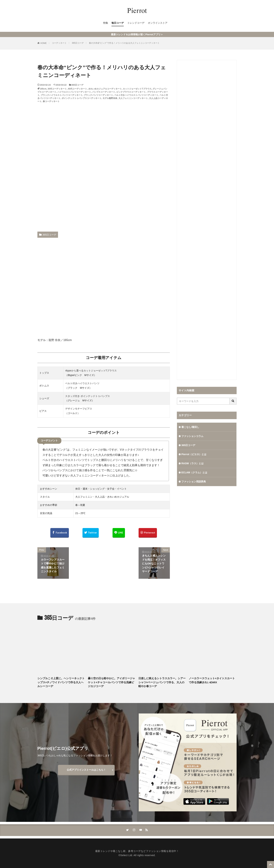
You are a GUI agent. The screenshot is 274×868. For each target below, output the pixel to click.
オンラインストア (158, 23)
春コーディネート (51, 101)
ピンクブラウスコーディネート (131, 92)
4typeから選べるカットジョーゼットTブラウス (91, 371)
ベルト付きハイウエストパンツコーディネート (136, 95)
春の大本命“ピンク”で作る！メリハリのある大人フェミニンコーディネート (124, 43)
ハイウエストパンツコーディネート (74, 92)
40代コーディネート (77, 89)
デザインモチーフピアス (79, 409)
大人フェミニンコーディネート (133, 98)
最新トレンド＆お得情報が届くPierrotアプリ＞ (137, 34)
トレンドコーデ (136, 23)
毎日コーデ (118, 23)
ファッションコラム (192, 436)
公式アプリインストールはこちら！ (86, 770)
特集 (106, 23)
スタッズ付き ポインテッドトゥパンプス (88, 396)
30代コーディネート (57, 89)
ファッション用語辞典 (194, 482)
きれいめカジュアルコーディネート (105, 89)
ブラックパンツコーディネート (98, 95)
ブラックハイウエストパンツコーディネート (62, 95)
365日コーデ (78, 43)
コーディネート (59, 43)
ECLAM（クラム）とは (194, 472)
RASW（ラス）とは (192, 463)
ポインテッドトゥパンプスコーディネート (82, 98)
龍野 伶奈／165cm (60, 340)
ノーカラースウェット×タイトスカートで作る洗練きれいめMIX (212, 680)
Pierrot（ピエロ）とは (194, 454)
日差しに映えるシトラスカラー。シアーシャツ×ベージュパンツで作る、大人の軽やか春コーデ (162, 682)
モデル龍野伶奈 (110, 98)
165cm (43, 89)
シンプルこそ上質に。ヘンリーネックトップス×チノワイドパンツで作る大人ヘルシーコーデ (61, 682)
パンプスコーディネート (104, 92)
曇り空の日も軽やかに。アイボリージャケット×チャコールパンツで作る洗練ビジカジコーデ (111, 682)
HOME (44, 43)
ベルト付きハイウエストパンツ (82, 383)
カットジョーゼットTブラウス (137, 89)
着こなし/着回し (190, 427)
